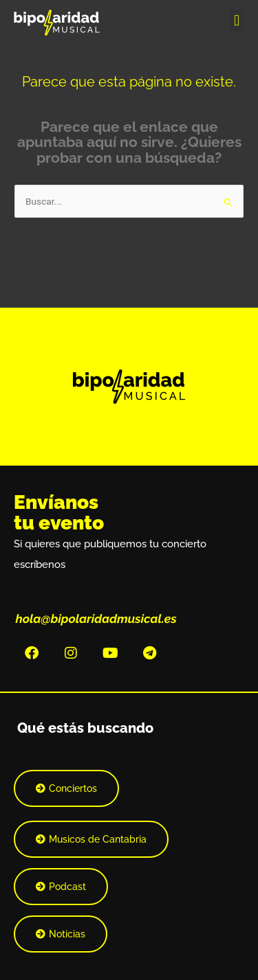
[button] (236, 20)
